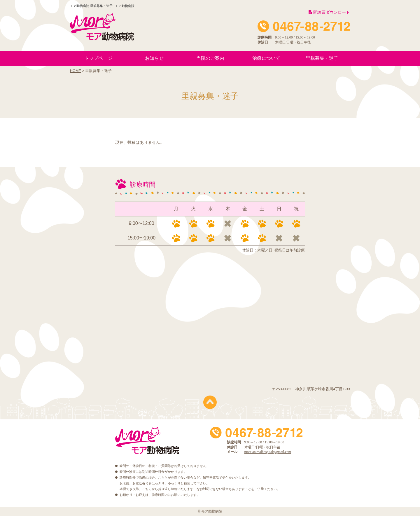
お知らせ (154, 58)
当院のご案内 (210, 58)
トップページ (98, 58)
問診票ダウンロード (329, 12)
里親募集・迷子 (322, 58)
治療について (266, 58)
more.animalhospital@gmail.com (268, 452)
